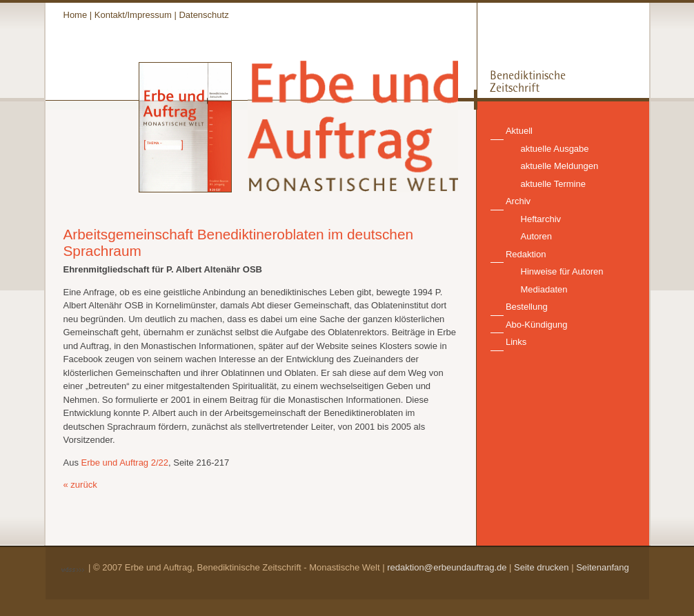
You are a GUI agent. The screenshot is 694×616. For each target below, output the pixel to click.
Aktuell (519, 131)
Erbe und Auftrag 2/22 (125, 463)
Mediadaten (544, 289)
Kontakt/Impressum (133, 15)
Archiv (518, 201)
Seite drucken (542, 567)
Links (516, 342)
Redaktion (526, 254)
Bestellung (527, 307)
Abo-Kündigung (537, 325)
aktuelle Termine (553, 184)
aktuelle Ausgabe (555, 149)
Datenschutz (204, 15)
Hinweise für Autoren (562, 271)
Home (76, 15)
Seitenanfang (603, 567)
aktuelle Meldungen (560, 166)
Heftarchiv (541, 219)
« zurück (80, 485)
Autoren (537, 236)
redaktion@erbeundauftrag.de (447, 567)
